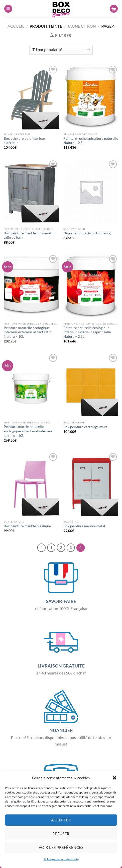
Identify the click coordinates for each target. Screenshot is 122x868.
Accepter (61, 820)
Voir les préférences (61, 847)
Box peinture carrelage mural (86, 427)
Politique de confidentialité (61, 859)
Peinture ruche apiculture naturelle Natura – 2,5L (91, 141)
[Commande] (61, 50)
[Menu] (8, 9)
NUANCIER (61, 730)
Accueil (16, 26)
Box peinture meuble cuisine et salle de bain (28, 235)
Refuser (61, 834)
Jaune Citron (82, 26)
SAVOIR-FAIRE (61, 601)
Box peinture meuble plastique (27, 526)
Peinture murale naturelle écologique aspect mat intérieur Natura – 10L (28, 431)
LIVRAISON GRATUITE (61, 666)
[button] (115, 778)
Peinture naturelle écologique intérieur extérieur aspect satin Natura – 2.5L (87, 332)
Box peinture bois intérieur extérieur (25, 141)
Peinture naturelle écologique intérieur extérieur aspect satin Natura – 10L (28, 332)
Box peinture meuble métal (84, 526)
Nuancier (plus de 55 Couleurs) (87, 233)
